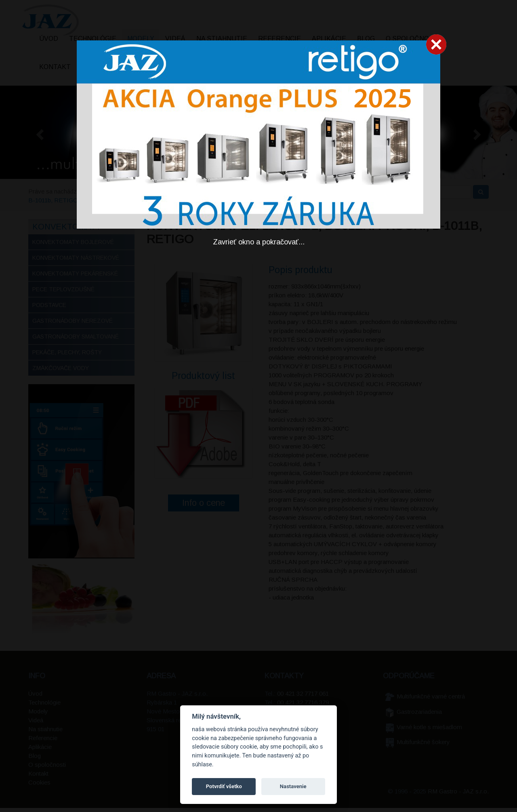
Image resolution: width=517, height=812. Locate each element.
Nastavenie (293, 786)
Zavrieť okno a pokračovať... (259, 242)
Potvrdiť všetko (224, 786)
